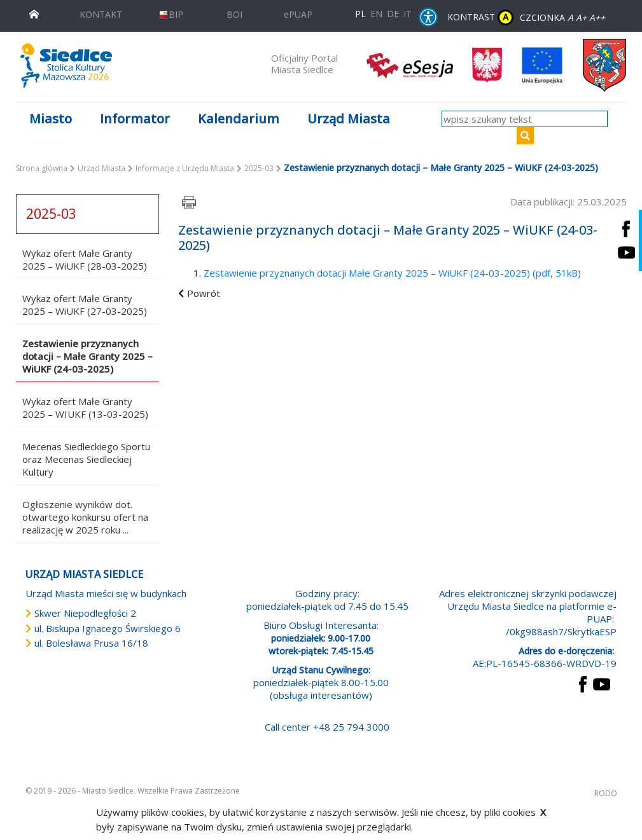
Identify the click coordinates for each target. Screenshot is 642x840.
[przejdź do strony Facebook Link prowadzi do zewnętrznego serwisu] (583, 683)
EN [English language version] (376, 14)
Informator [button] (135, 119)
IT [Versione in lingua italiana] (408, 14)
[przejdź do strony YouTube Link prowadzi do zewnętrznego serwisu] (602, 683)
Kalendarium (239, 119)
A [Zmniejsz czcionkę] (570, 17)
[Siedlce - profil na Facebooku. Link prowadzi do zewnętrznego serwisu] (626, 229)
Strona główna (42, 168)
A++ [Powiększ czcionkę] (597, 17)
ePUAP (298, 14)
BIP (171, 14)
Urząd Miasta (101, 168)
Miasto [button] (51, 119)
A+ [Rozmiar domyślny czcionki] (581, 17)
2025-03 (259, 168)
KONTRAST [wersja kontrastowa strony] (480, 17)
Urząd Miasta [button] (349, 119)
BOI (234, 14)
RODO (606, 793)
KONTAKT (101, 14)
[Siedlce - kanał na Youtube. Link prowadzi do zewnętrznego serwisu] (626, 252)
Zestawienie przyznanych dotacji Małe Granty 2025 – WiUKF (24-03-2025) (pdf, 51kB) (392, 273)
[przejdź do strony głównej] (34, 13)
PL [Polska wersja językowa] (360, 14)
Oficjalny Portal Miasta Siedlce (304, 64)
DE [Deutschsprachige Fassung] (393, 14)
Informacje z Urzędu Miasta (185, 168)
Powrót (204, 293)
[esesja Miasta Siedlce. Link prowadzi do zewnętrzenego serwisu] (410, 64)
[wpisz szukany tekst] (525, 119)
